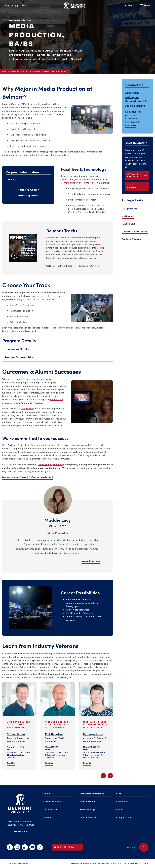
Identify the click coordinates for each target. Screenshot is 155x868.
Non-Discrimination (133, 863)
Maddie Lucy (27, 408)
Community (122, 801)
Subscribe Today (68, 847)
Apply (15, 5)
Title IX (145, 863)
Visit (7, 5)
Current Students (52, 801)
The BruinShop (87, 809)
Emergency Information (92, 794)
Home (4, 72)
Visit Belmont (138, 186)
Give (24, 5)
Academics (15, 72)
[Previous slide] (103, 776)
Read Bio (11, 763)
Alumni (47, 794)
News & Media (87, 801)
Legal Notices (104, 863)
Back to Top (138, 847)
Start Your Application (28, 196)
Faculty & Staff (129, 224)
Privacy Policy (117, 863)
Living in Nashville (138, 176)
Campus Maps (124, 817)
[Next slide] (110, 776)
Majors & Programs (32, 72)
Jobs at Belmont (88, 817)
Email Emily (131, 125)
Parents (47, 817)
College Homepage (131, 209)
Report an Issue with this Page (84, 863)
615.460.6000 (21, 832)
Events (120, 809)
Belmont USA (56, 399)
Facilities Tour (128, 216)
